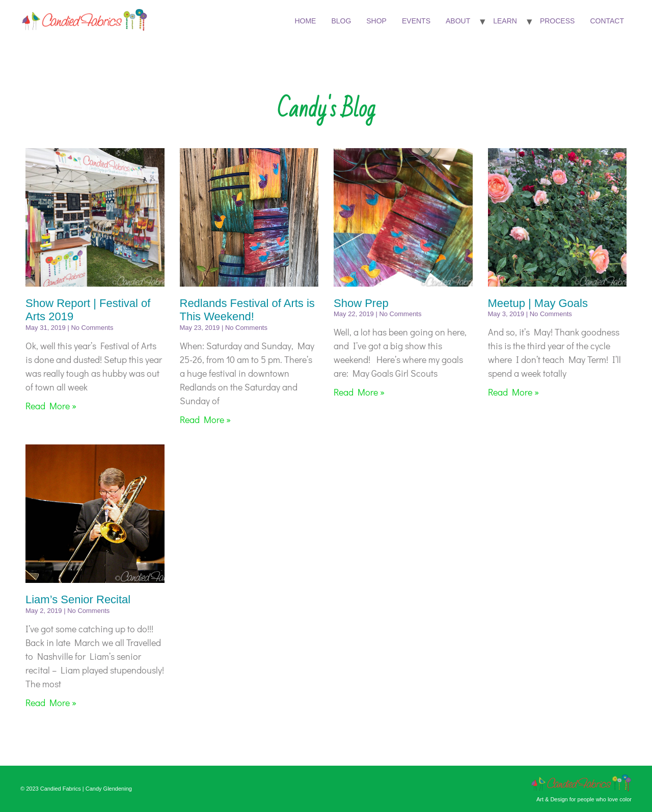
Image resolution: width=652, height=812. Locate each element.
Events (416, 21)
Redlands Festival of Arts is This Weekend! (247, 310)
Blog (341, 21)
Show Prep (361, 303)
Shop (376, 21)
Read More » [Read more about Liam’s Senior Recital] (51, 703)
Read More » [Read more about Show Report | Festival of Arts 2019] (51, 406)
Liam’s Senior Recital (78, 599)
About (458, 21)
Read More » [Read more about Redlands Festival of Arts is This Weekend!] (205, 419)
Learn (505, 21)
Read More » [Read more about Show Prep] (359, 392)
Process (557, 21)
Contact (607, 21)
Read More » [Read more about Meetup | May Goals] (513, 392)
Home (305, 21)
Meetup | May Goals (538, 303)
